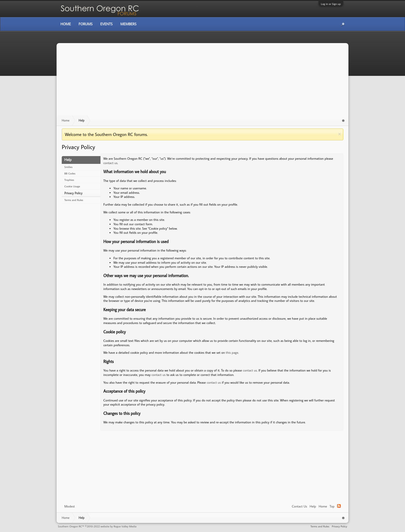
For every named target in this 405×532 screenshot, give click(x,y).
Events (106, 24)
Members (128, 24)
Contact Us (299, 506)
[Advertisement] (202, 82)
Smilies (68, 167)
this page (232, 352)
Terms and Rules (74, 200)
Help (313, 506)
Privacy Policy (73, 193)
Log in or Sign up (331, 4)
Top (332, 506)
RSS (339, 506)
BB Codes (70, 173)
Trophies (69, 180)
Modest (70, 506)
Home (323, 506)
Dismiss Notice (340, 134)
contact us (110, 163)
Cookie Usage (72, 186)
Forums (85, 24)
